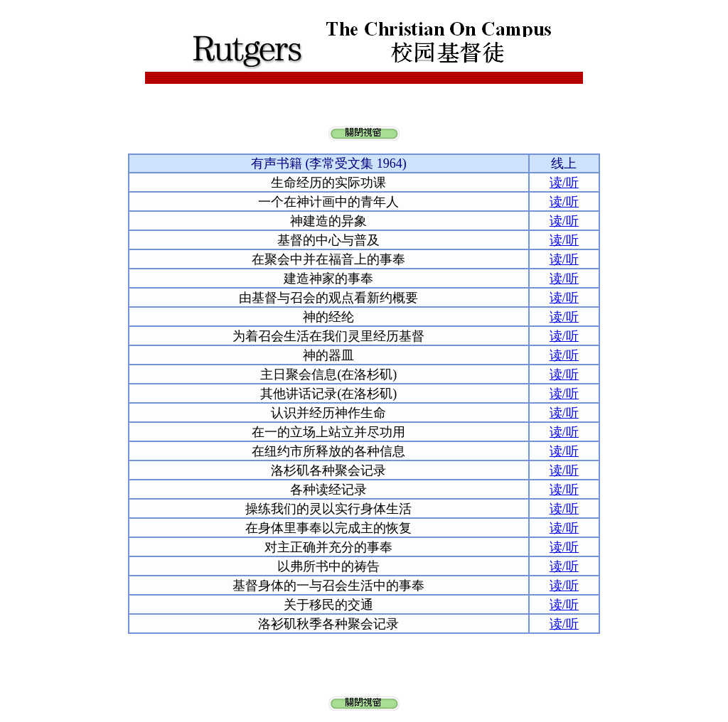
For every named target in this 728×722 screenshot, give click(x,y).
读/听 (564, 183)
